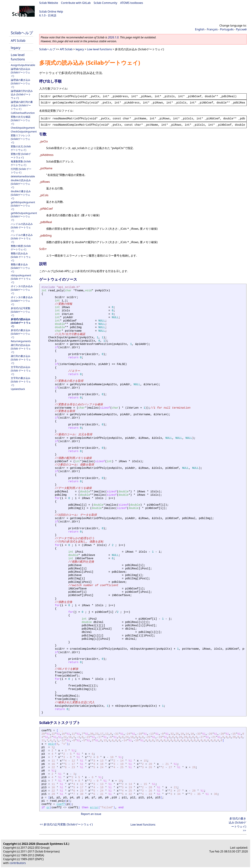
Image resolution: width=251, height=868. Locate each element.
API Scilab (18, 40)
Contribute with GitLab (76, 3)
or (48, 808)
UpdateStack (18, 389)
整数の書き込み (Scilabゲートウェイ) (20, 268)
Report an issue (91, 814)
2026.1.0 (113, 37)
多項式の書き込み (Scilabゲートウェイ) (21, 334)
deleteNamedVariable (23, 176)
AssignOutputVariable (23, 65)
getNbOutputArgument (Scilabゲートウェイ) (24, 216)
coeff (61, 804)
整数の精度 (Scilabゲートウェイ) (21, 248)
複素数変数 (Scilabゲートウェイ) (21, 163)
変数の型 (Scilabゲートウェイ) (21, 156)
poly (51, 744)
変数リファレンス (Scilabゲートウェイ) (21, 139)
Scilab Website (49, 3)
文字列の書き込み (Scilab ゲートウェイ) (21, 381)
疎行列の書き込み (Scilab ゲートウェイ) (21, 359)
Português (227, 29)
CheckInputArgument (23, 128)
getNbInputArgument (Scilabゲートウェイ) (23, 206)
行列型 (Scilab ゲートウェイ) (21, 171)
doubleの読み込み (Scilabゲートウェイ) (21, 184)
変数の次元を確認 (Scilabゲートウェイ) (21, 120)
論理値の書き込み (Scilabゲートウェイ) (21, 83)
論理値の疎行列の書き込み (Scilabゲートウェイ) (22, 105)
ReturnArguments (21, 341)
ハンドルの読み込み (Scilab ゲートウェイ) (22, 227)
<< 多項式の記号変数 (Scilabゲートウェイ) (66, 824)
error (94, 808)
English (200, 29)
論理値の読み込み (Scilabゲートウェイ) (21, 72)
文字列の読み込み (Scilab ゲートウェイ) (21, 370)
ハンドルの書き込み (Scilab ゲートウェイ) (22, 238)
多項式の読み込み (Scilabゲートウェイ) (21, 323)
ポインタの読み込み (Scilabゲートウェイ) (22, 290)
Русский (241, 29)
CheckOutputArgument (24, 132)
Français (212, 29)
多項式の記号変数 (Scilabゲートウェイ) (21, 312)
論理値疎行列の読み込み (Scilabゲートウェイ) (22, 94)
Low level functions (18, 57)
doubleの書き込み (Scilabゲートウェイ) (21, 195)
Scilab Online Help (51, 12)
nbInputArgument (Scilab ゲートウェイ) (21, 279)
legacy (16, 48)
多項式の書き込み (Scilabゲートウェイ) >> (237, 824)
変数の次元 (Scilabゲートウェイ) (21, 148)
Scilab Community (105, 3)
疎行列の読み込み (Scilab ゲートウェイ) (21, 348)
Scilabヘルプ (22, 33)
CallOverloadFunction (23, 113)
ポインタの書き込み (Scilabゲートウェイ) (22, 301)
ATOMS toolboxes (132, 3)
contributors (18, 863)
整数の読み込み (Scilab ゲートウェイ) (21, 257)
